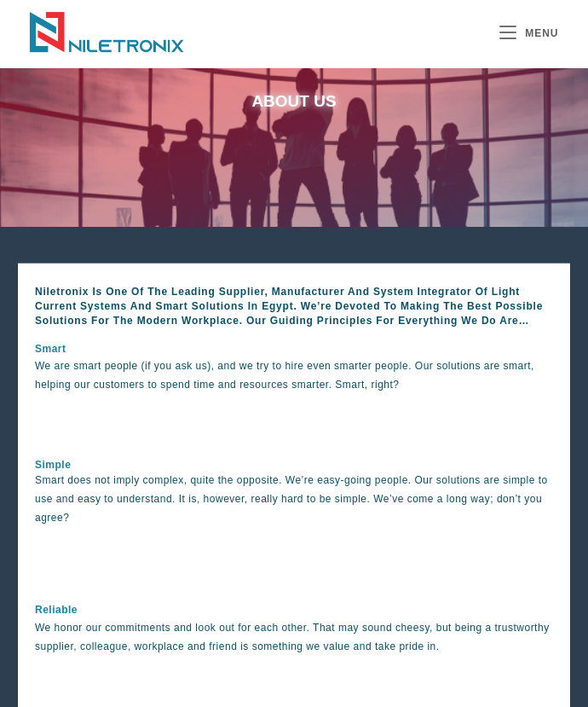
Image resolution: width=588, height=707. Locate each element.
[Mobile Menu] (529, 34)
